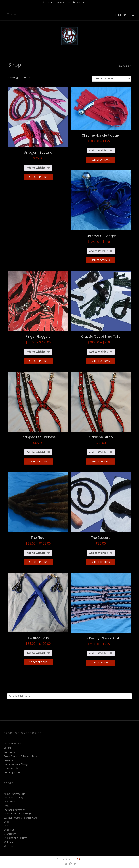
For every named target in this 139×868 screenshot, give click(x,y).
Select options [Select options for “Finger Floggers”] (38, 361)
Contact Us (10, 802)
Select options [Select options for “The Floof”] (38, 562)
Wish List (8, 846)
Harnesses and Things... (17, 764)
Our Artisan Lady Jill (14, 797)
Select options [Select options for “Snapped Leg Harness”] (38, 461)
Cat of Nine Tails (12, 744)
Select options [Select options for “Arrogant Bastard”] (38, 177)
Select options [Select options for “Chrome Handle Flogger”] (101, 160)
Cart (6, 826)
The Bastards (11, 768)
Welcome (9, 842)
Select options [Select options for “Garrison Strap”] (101, 461)
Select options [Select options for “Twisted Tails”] (38, 662)
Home (121, 66)
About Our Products (14, 794)
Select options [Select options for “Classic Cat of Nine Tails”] (101, 361)
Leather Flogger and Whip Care (21, 818)
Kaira (79, 859)
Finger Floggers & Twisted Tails (20, 756)
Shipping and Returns (15, 838)
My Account (10, 834)
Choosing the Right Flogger (18, 813)
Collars (7, 748)
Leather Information (15, 810)
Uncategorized (12, 772)
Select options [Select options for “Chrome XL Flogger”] (101, 260)
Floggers (8, 760)
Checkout (9, 830)
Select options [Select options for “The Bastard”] (101, 562)
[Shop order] (111, 79)
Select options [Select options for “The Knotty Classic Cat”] (101, 663)
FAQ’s (7, 806)
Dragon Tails (10, 752)
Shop (7, 822)
